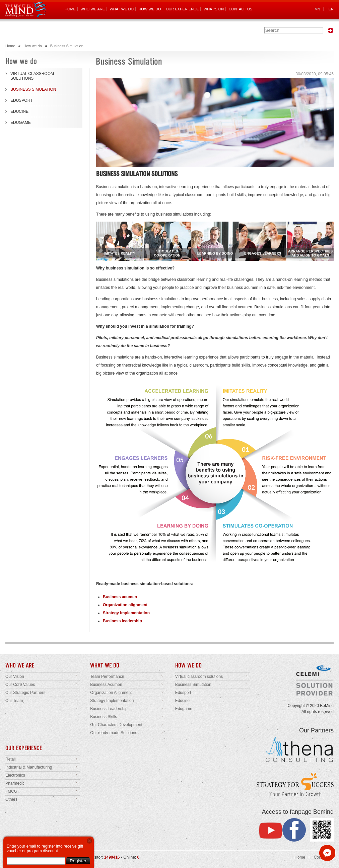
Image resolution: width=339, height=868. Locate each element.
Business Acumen (106, 685)
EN (331, 9)
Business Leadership (109, 709)
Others (11, 799)
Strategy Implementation (112, 701)
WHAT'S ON (214, 9)
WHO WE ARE (93, 9)
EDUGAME (21, 123)
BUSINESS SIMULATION (33, 89)
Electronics (15, 775)
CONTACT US (241, 9)
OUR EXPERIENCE (182, 9)
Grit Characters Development (116, 725)
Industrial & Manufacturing (29, 767)
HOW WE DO (150, 9)
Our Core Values (20, 685)
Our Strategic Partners (25, 693)
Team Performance (107, 677)
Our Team (14, 701)
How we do (32, 46)
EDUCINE (19, 111)
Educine (182, 701)
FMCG (11, 791)
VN (317, 9)
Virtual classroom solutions (199, 677)
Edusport (183, 693)
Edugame (184, 709)
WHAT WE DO (122, 9)
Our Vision (15, 677)
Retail (11, 759)
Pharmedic (15, 783)
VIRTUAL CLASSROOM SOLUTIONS (32, 76)
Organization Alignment (111, 693)
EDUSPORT (21, 100)
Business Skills (104, 717)
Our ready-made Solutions (114, 733)
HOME (70, 9)
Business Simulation (67, 46)
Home (10, 46)
